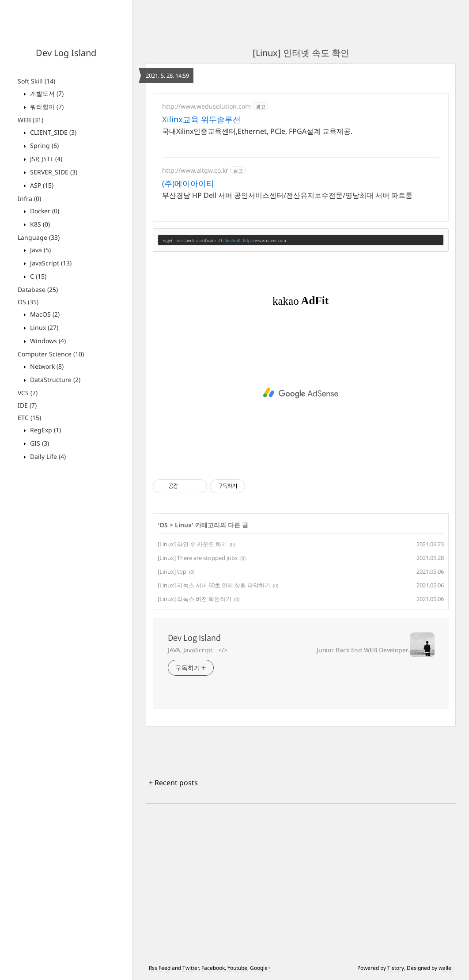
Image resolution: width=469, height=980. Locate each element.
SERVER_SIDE (53, 172)
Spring (43, 146)
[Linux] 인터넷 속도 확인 (301, 53)
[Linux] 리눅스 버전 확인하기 (195, 599)
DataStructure (54, 380)
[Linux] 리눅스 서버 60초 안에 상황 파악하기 (214, 585)
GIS (39, 443)
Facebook (213, 968)
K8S (39, 224)
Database (38, 289)
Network (46, 366)
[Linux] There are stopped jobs (198, 558)
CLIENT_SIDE (52, 132)
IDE (27, 405)
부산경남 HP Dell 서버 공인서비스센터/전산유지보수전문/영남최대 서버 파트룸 (287, 195)
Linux (43, 327)
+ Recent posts (173, 783)
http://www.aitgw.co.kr (195, 170)
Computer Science (51, 354)
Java (40, 250)
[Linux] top (172, 571)
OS (28, 302)
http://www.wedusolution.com (206, 106)
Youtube (237, 968)
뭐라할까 (46, 107)
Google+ (260, 968)
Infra (29, 199)
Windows (47, 341)
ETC (29, 418)
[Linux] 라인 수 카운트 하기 (192, 544)
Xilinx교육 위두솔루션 (201, 119)
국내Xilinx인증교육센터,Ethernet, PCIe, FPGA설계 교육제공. (257, 131)
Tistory (396, 968)
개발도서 (46, 93)
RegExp (45, 430)
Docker (44, 211)
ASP (41, 185)
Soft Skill (36, 81)
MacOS (44, 314)
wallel (446, 968)
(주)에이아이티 (188, 183)
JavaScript (50, 263)
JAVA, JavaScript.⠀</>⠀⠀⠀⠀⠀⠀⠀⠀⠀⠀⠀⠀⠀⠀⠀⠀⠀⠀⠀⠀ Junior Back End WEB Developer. (289, 650)
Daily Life (47, 456)
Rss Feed (160, 968)
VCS (28, 393)
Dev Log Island (66, 53)
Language (39, 237)
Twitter (191, 968)
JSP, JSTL (45, 159)
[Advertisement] (301, 393)
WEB (30, 120)
